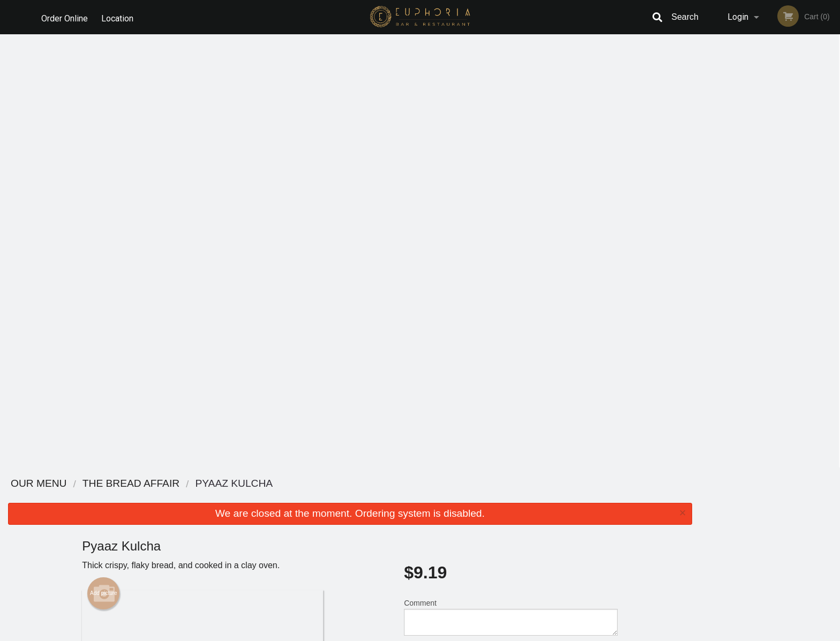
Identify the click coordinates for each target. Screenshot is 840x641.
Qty (437, 227)
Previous (708, 142)
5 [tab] (794, 212)
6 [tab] (810, 212)
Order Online (65, 17)
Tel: (590, 524)
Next (832, 142)
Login (738, 17)
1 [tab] (730, 212)
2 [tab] (746, 212)
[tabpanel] (770, 142)
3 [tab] (762, 212)
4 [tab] (778, 212)
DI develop (436, 605)
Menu (392, 498)
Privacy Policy (494, 524)
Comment (511, 184)
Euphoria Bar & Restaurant (228, 484)
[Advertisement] (350, 433)
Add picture (104, 160)
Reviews (485, 498)
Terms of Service (438, 634)
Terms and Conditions (506, 511)
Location (119, 17)
